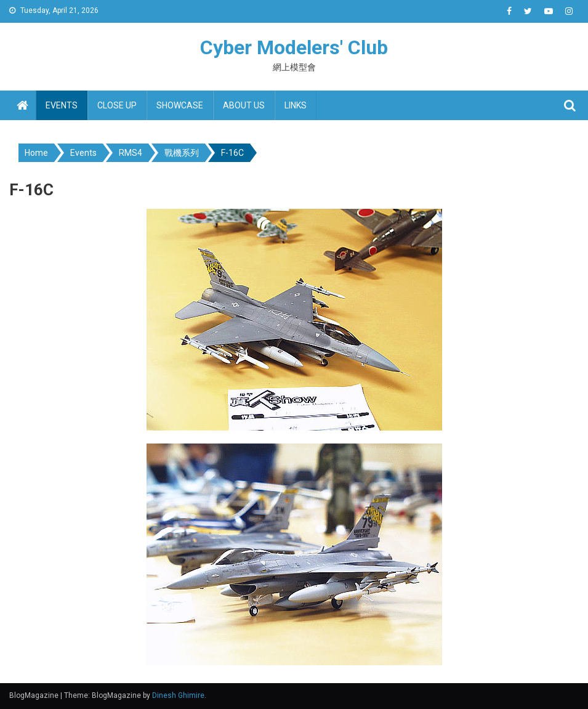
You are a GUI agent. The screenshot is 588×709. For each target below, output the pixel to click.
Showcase (180, 105)
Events (62, 105)
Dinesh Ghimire (178, 695)
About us (244, 105)
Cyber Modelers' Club (294, 47)
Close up (117, 105)
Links (296, 105)
